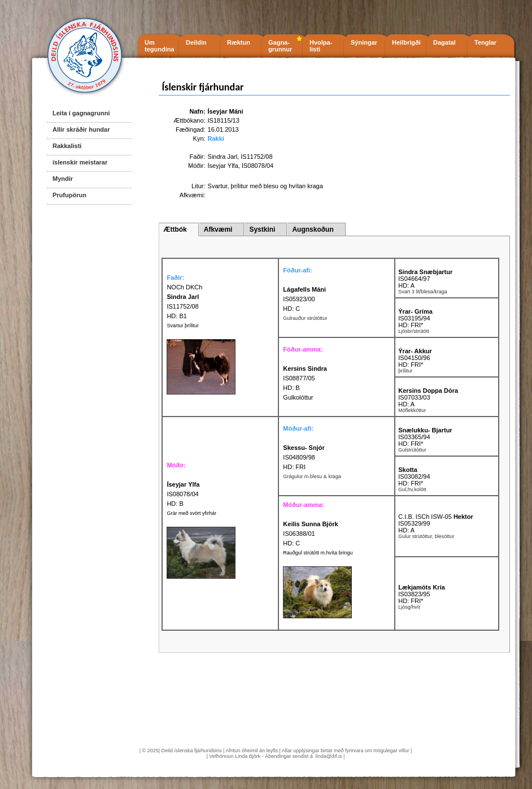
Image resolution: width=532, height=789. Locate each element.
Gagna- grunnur (280, 46)
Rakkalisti (67, 146)
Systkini (262, 229)
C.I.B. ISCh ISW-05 (435, 517)
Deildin (196, 42)
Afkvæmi (218, 229)
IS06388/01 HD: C (310, 534)
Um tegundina (160, 46)
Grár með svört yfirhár (191, 513)
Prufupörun (69, 195)
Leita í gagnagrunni (81, 113)
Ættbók (175, 229)
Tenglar (485, 42)
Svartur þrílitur (183, 326)
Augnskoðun (313, 229)
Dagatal (444, 42)
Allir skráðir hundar (81, 129)
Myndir (63, 179)
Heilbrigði (406, 42)
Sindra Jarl (223, 157)
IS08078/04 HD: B (183, 494)
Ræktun (239, 42)
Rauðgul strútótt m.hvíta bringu (318, 553)
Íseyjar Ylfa (223, 166)
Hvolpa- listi (321, 46)
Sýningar (364, 42)
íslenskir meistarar (80, 162)
